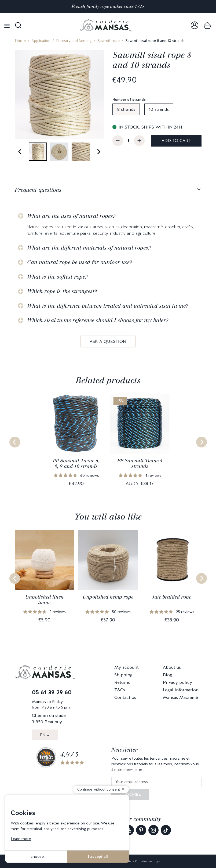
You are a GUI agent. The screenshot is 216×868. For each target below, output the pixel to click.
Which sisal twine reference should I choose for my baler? (98, 320)
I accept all (98, 856)
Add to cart (176, 140)
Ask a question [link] (108, 341)
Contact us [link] (125, 697)
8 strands (126, 109)
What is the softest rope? (57, 277)
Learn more (21, 839)
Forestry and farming (74, 41)
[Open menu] (7, 25)
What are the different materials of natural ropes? (89, 248)
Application (41, 41)
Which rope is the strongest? (62, 291)
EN (43, 735)
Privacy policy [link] (177, 682)
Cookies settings (147, 861)
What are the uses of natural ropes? (71, 216)
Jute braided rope (172, 597)
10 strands (159, 109)
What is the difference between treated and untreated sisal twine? (108, 306)
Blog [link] (168, 675)
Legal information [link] (181, 690)
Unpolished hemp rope (108, 597)
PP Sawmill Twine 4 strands (140, 464)
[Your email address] (156, 782)
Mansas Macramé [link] (180, 697)
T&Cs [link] (120, 690)
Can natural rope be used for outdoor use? (80, 262)
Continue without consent (99, 789)
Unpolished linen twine (44, 600)
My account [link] (127, 667)
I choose (36, 856)
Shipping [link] (123, 675)
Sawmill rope (109, 41)
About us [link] (172, 667)
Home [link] (20, 41)
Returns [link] (122, 682)
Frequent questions (38, 190)
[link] (195, 25)
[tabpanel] (108, 275)
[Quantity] (129, 141)
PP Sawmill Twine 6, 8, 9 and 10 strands (76, 464)
